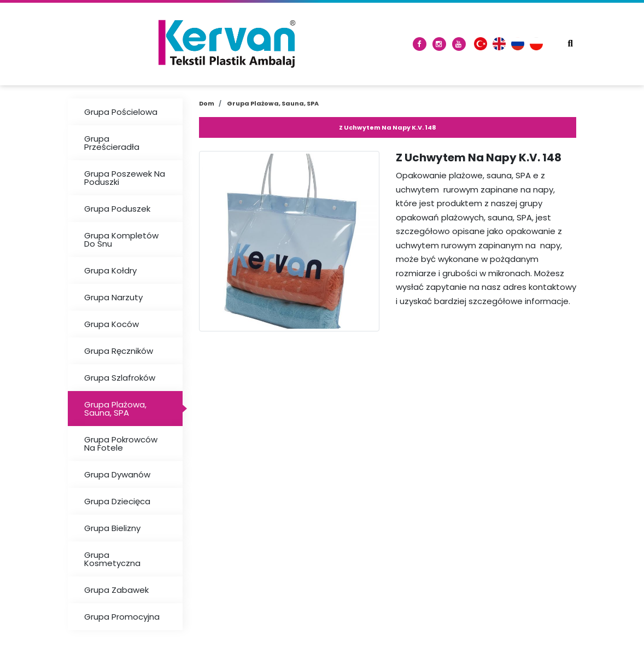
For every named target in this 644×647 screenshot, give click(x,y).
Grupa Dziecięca (117, 501)
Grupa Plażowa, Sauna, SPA (115, 409)
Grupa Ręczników (119, 351)
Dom (207, 103)
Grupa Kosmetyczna (112, 559)
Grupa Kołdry (110, 270)
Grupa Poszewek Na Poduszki (125, 178)
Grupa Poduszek (117, 209)
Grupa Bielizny (112, 528)
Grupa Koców (112, 324)
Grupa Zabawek (116, 590)
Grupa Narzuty (113, 297)
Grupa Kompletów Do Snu (121, 240)
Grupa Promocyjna (122, 617)
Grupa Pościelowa (121, 112)
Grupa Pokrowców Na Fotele (121, 444)
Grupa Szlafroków (120, 378)
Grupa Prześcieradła (112, 143)
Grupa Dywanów (117, 474)
